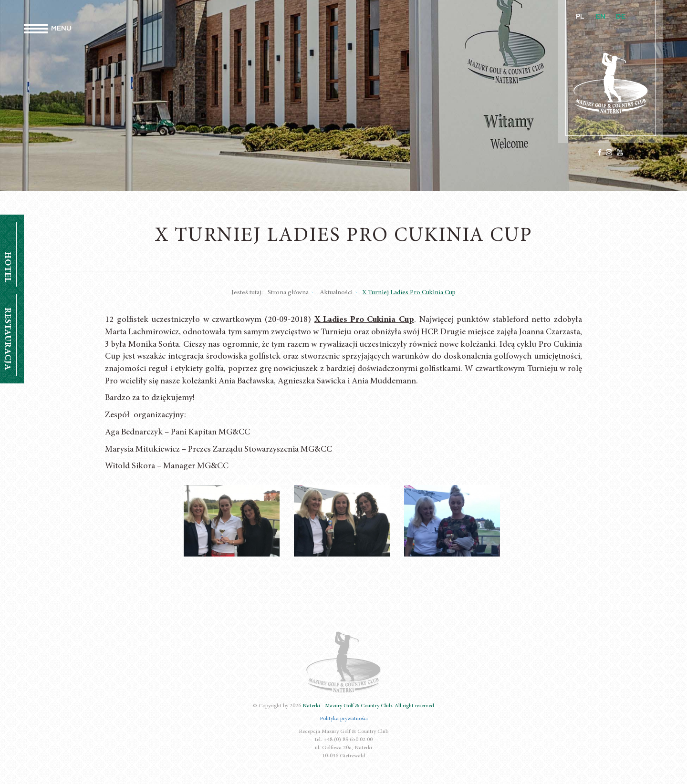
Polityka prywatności (344, 719)
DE (621, 17)
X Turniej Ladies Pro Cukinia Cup (409, 293)
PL (580, 17)
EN (601, 17)
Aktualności (336, 293)
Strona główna (288, 293)
